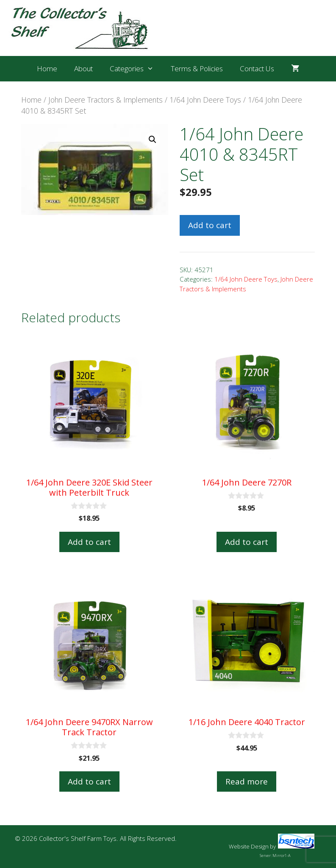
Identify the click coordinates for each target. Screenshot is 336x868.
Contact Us (257, 68)
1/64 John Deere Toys (205, 100)
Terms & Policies (197, 68)
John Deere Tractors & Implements (106, 100)
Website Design (249, 846)
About (83, 68)
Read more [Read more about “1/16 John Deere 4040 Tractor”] (247, 781)
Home (47, 68)
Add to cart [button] (89, 542)
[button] (153, 140)
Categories (136, 69)
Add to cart (210, 225)
